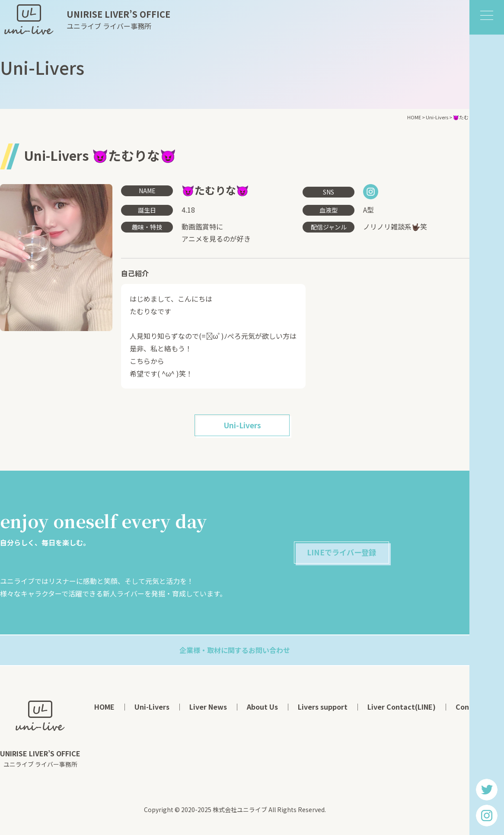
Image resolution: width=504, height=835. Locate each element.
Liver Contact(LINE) (402, 709)
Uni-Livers (242, 426)
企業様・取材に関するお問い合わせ (235, 652)
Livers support (323, 709)
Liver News (208, 709)
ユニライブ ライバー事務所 (118, 19)
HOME (104, 709)
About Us (262, 709)
